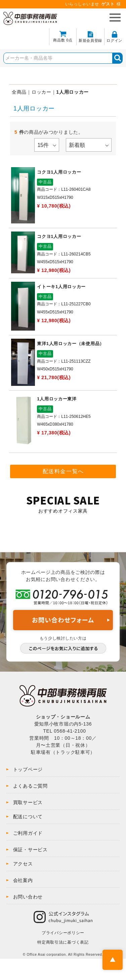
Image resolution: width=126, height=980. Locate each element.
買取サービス (28, 802)
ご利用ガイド (28, 833)
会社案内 (23, 880)
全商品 (19, 92)
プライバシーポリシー (63, 933)
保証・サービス (30, 850)
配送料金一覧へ (63, 471)
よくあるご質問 (30, 786)
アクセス (23, 864)
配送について (28, 817)
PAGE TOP (113, 960)
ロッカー (41, 92)
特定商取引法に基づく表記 (63, 942)
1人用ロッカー (72, 92)
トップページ (28, 769)
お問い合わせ (28, 897)
